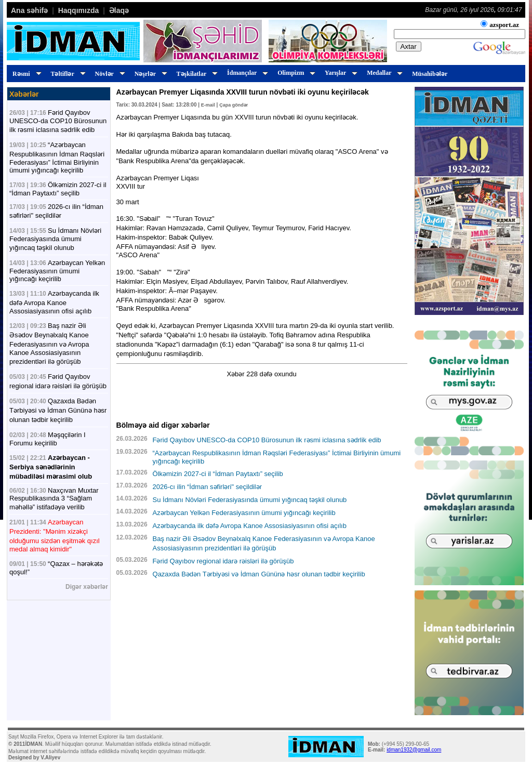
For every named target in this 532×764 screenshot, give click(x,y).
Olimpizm (295, 73)
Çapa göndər (234, 105)
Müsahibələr (430, 74)
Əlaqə (119, 10)
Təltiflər (67, 74)
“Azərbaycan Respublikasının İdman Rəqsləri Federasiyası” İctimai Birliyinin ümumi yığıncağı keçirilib (57, 157)
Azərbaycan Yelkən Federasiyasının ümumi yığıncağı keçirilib (57, 271)
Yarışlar (340, 73)
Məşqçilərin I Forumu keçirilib (48, 439)
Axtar (409, 47)
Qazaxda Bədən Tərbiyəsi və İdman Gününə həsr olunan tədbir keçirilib (58, 410)
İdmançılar (246, 73)
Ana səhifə (29, 10)
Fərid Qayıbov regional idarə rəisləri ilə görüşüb (223, 561)
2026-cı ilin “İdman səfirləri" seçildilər (208, 487)
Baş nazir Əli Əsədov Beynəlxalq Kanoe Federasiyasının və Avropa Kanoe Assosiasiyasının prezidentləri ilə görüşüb (49, 344)
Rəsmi (25, 74)
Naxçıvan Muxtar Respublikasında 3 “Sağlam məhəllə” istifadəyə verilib (54, 499)
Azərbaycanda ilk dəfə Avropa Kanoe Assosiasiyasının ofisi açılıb (54, 302)
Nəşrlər (149, 74)
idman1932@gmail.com (414, 750)
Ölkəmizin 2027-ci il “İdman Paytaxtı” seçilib (58, 189)
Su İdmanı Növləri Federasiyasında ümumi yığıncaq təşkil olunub (55, 239)
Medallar (383, 73)
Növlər (109, 74)
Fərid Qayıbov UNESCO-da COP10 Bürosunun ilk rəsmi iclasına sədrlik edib (58, 121)
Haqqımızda (79, 10)
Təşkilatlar (196, 74)
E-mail (208, 105)
